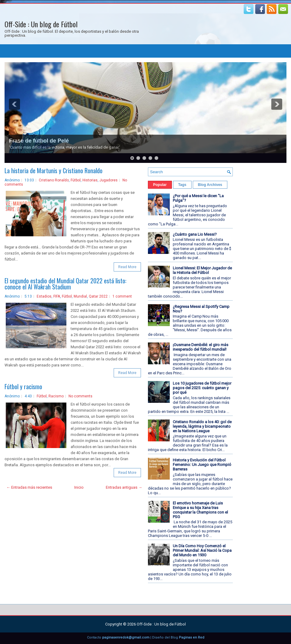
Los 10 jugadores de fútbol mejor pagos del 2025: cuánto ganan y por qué (202, 388)
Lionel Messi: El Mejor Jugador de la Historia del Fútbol (202, 270)
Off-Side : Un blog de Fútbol (41, 24)
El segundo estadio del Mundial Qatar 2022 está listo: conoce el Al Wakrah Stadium (65, 284)
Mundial (80, 296)
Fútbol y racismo (23, 386)
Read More (127, 267)
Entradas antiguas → (124, 487)
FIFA (57, 296)
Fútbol (76, 180)
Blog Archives (210, 185)
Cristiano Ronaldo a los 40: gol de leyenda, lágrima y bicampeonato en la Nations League (202, 426)
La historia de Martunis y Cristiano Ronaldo (54, 170)
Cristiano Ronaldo (54, 180)
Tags (182, 185)
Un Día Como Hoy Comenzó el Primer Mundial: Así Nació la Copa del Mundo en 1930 (202, 550)
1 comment (122, 296)
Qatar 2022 (98, 296)
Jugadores (109, 180)
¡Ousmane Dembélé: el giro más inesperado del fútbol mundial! (201, 347)
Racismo (56, 396)
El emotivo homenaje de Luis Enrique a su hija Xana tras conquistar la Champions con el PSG (200, 510)
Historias (90, 180)
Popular (160, 185)
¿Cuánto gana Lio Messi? (195, 234)
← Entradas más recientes (29, 487)
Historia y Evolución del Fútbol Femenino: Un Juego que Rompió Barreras (202, 465)
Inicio (79, 487)
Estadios (44, 296)
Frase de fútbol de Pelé (39, 141)
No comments (80, 396)
